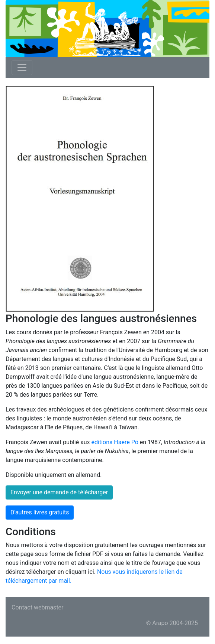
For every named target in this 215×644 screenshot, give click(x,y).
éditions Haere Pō (115, 442)
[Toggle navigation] (22, 68)
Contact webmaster (38, 607)
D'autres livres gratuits (40, 512)
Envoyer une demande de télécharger (59, 492)
